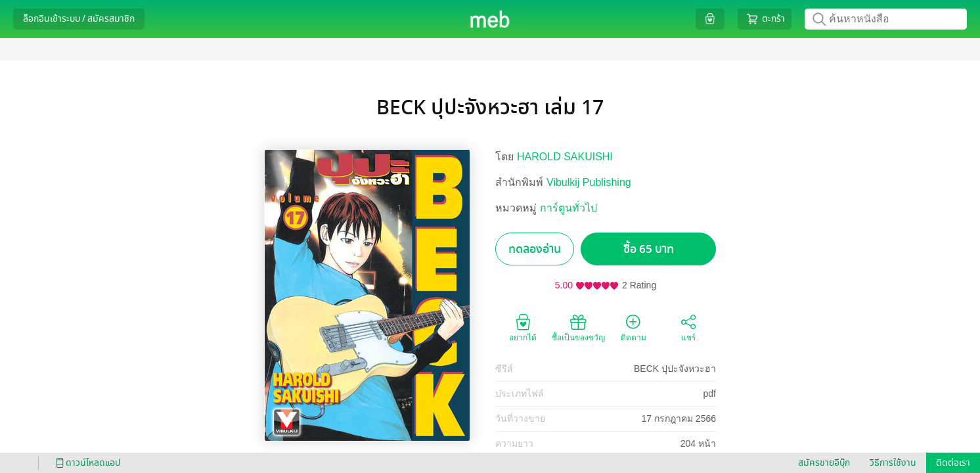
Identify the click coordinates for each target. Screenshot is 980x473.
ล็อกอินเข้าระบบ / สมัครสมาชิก (79, 19)
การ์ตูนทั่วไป (568, 208)
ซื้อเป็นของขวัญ (578, 327)
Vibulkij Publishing (589, 182)
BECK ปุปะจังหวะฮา (675, 369)
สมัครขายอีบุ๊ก (824, 463)
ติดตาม (634, 327)
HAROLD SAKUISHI (565, 157)
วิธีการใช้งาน (893, 463)
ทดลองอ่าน (535, 249)
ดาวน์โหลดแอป (86, 463)
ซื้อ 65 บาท (649, 249)
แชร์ (688, 327)
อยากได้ (523, 327)
